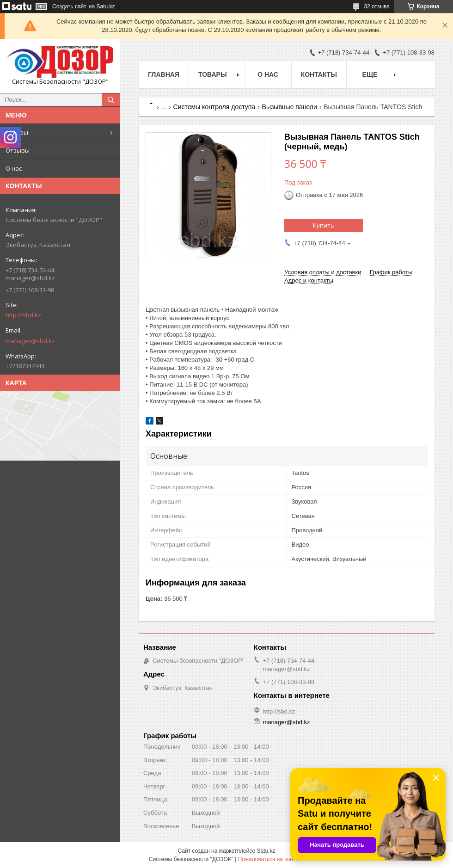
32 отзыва (377, 6)
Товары (17, 132)
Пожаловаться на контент (271, 859)
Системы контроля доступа (214, 107)
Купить (324, 225)
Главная (164, 74)
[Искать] (111, 100)
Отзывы (18, 150)
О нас (14, 168)
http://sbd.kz (23, 315)
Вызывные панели (290, 107)
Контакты (319, 74)
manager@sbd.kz (30, 341)
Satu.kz (266, 851)
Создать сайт (69, 6)
